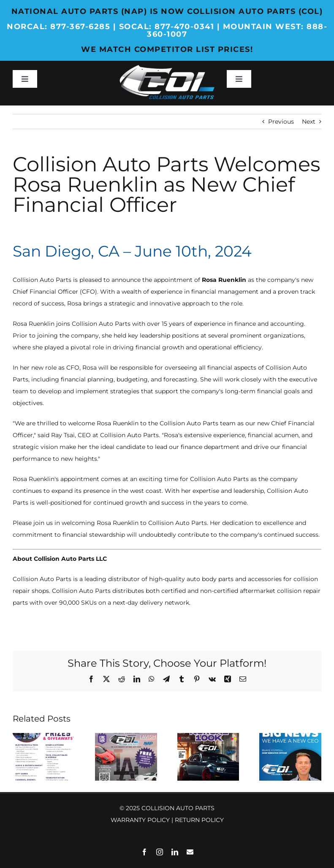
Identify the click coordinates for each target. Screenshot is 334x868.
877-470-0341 (184, 27)
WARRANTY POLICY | (143, 820)
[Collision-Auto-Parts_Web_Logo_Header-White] (167, 68)
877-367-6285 (80, 27)
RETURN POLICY (199, 820)
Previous (281, 122)
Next (309, 122)
